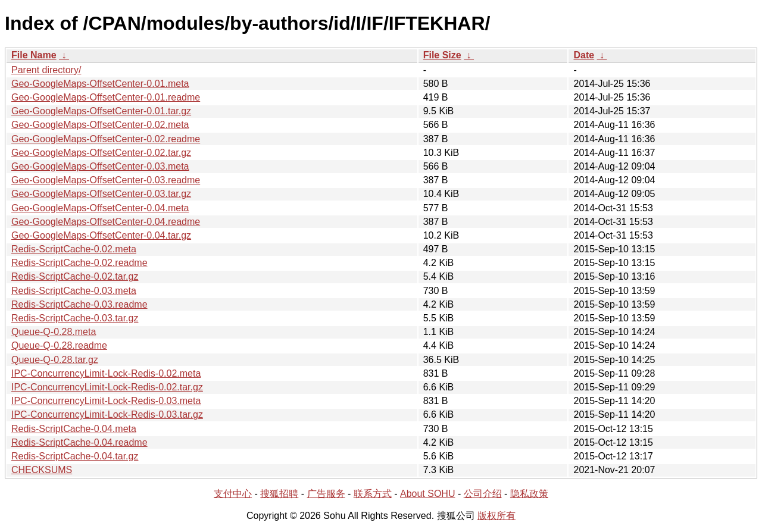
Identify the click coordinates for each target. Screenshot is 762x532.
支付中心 (233, 494)
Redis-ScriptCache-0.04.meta (74, 429)
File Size (442, 55)
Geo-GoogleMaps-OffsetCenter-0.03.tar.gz (101, 194)
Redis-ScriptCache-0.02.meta (74, 249)
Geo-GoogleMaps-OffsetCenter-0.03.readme (106, 180)
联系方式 (373, 494)
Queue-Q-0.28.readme (59, 345)
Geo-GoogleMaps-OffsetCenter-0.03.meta (100, 166)
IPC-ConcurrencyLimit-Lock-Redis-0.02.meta (106, 373)
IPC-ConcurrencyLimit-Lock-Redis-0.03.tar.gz (107, 414)
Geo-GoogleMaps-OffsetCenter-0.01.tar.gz (101, 111)
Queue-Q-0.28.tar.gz (55, 360)
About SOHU (427, 494)
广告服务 (326, 494)
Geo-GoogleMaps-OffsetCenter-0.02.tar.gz (101, 153)
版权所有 (496, 516)
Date (584, 55)
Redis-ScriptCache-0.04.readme (79, 442)
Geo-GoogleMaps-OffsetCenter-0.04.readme (106, 222)
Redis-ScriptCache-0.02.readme (79, 263)
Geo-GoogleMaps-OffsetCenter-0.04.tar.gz (101, 235)
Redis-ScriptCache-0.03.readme (79, 304)
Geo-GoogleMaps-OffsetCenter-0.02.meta (100, 125)
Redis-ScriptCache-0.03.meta (74, 291)
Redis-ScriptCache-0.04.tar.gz (75, 456)
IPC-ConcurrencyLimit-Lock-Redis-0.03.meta (106, 401)
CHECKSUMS (42, 470)
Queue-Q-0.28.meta (54, 332)
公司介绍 (483, 494)
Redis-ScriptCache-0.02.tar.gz (75, 276)
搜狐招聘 (279, 494)
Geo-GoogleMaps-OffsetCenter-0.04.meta (100, 208)
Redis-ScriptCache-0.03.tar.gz (75, 318)
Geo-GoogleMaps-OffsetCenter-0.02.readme (106, 139)
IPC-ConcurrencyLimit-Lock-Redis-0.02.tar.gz (107, 387)
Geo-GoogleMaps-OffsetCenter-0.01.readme (106, 97)
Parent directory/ (46, 70)
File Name (34, 55)
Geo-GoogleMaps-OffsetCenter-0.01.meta (100, 84)
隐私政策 (529, 494)
